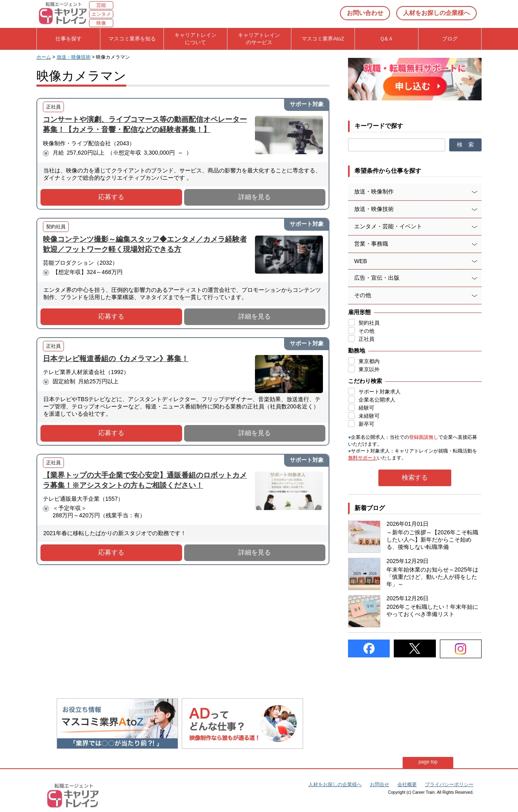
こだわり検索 (365, 381)
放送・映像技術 (74, 57)
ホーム (44, 57)
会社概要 (407, 784)
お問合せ (380, 784)
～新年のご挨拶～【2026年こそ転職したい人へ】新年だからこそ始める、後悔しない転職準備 (432, 540)
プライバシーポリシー (449, 784)
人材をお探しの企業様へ (436, 13)
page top (428, 762)
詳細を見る (255, 197)
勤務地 (357, 351)
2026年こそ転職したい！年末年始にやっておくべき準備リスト (432, 610)
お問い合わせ (365, 13)
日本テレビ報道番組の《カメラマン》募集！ (116, 359)
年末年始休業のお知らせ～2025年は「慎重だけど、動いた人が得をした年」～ (432, 577)
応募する (111, 197)
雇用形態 (359, 312)
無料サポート (363, 458)
